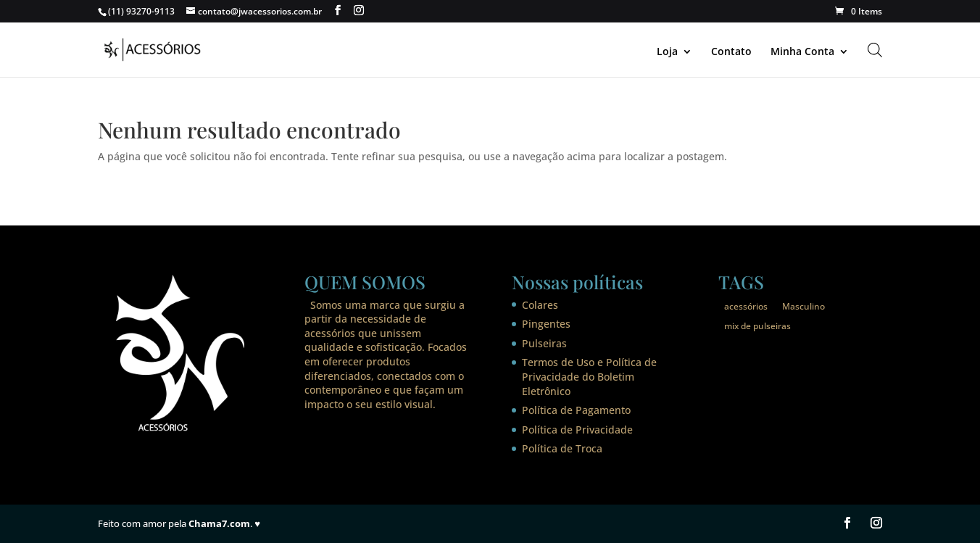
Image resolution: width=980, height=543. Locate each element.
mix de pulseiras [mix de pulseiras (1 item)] (757, 326)
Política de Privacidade (577, 430)
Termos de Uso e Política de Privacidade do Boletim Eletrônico (589, 376)
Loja (667, 52)
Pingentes (546, 324)
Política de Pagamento (576, 410)
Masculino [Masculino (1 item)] (803, 306)
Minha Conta (802, 52)
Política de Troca (562, 448)
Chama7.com (219, 523)
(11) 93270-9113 (141, 11)
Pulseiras (544, 343)
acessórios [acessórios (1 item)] (746, 306)
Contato (731, 52)
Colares (540, 305)
